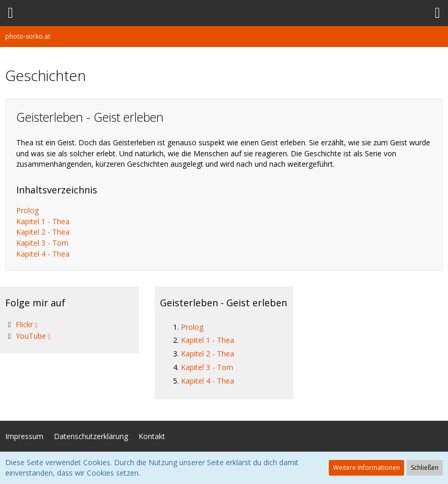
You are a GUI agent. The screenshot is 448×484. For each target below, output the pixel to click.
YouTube (31, 336)
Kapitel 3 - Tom (42, 243)
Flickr (24, 324)
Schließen (425, 468)
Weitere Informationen (366, 468)
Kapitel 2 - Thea (43, 232)
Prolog (27, 210)
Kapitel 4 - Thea (43, 254)
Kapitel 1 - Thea (43, 221)
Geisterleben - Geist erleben (223, 303)
